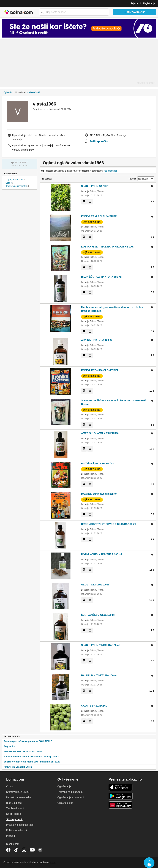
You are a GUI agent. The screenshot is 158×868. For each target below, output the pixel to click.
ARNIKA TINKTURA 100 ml (97, 340)
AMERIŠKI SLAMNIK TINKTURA (100, 433)
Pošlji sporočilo (99, 141)
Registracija (149, 3)
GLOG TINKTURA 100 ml (96, 585)
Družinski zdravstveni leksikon (99, 494)
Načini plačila (13, 814)
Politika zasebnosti (17, 830)
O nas (9, 786)
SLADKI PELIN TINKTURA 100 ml (101, 645)
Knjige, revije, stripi (14, 180)
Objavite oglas (65, 803)
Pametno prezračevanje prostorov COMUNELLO (28, 741)
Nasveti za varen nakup (19, 797)
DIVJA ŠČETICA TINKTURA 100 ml (101, 277)
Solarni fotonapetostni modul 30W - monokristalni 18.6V (32, 762)
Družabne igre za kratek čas (97, 463)
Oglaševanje (64, 786)
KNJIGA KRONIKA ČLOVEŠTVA (100, 370)
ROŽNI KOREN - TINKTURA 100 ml (101, 554)
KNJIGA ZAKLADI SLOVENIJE (99, 216)
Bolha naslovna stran (19, 12)
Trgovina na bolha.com (70, 792)
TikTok (16, 850)
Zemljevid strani (15, 808)
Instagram (24, 850)
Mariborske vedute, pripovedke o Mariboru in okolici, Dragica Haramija (112, 309)
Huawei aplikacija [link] (121, 805)
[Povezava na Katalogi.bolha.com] (79, 28)
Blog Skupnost (14, 803)
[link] (84, 202)
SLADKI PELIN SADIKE (95, 186)
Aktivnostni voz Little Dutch (18, 767)
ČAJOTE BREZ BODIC (94, 706)
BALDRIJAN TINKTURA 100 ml (99, 675)
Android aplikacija (121, 796)
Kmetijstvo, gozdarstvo (16, 186)
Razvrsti (133, 179)
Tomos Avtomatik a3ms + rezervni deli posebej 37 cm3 (31, 757)
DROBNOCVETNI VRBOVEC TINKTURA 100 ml (109, 524)
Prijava (134, 3)
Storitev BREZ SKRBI (18, 792)
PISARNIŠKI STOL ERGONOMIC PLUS (23, 752)
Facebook (8, 850)
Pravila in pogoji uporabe (20, 825)
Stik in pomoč (14, 819)
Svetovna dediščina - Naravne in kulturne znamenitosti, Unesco (114, 402)
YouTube (32, 850)
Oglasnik (8, 92)
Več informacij (110, 171)
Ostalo (9, 183)
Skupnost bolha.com (40, 850)
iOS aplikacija (121, 787)
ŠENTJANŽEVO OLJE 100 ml (98, 615)
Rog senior (9, 746)
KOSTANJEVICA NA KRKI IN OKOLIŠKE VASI (108, 247)
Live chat (149, 863)
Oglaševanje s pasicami (70, 797)
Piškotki (10, 836)
